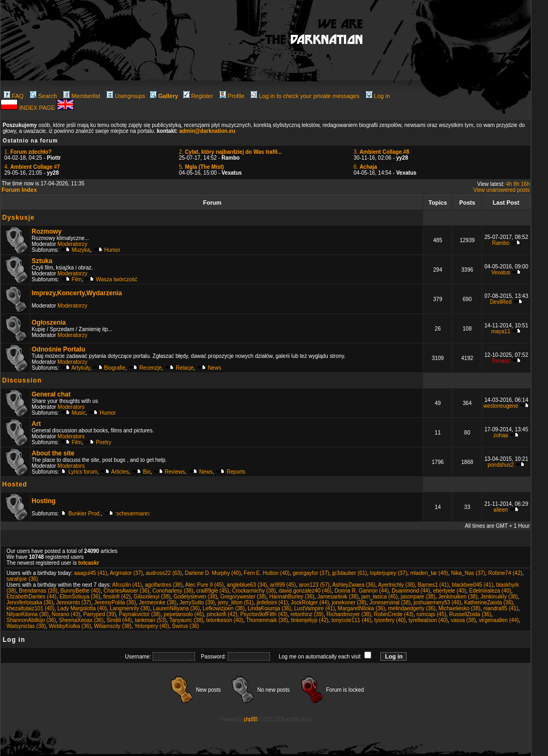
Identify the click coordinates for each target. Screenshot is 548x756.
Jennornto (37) (74, 602)
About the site (53, 453)
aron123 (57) (314, 585)
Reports (236, 472)
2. (230, 152)
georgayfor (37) (311, 573)
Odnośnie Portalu (58, 349)
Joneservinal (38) (390, 602)
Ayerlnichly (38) (397, 585)
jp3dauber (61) (350, 573)
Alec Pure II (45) (205, 585)
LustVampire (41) (314, 608)
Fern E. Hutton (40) (267, 573)
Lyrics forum (83, 472)
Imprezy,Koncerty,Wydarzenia (77, 293)
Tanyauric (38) (186, 620)
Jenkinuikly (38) (499, 597)
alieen (501, 510)
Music (79, 413)
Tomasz (500, 361)
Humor (112, 250)
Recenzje (151, 368)
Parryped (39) (99, 614)
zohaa (501, 435)
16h (525, 184)
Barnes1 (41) (433, 585)
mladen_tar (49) (429, 573)
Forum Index (19, 190)
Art (36, 424)
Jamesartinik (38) (338, 597)
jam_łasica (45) (380, 597)
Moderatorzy (72, 244)
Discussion (22, 380)
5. (201, 167)
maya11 (501, 331)
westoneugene (501, 406)
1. (28, 152)
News (215, 368)
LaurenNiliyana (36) (177, 608)
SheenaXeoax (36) (81, 620)
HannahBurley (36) (292, 597)
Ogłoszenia (49, 323)
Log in (378, 96)
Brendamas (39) (38, 591)
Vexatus (501, 272)
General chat (51, 394)
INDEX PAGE (38, 108)
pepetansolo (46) (183, 614)
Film (77, 279)
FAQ (14, 96)
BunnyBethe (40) (81, 591)
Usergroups (126, 96)
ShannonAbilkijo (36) (31, 620)
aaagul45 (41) (91, 573)
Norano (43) (66, 614)
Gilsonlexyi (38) (152, 597)
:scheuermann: (133, 514)
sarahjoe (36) (22, 579)
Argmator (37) (126, 573)
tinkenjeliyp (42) (310, 620)
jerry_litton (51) (236, 602)
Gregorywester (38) (243, 597)
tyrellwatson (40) (428, 620)
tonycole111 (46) (352, 620)
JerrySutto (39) (197, 602)
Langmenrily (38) (130, 608)
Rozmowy (47, 231)
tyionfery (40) (390, 620)
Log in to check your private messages (305, 96)
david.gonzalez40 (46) (305, 591)
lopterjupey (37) (389, 573)
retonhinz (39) (307, 614)
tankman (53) (151, 620)
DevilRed (501, 302)
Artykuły (81, 368)
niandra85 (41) (501, 608)
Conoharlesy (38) (173, 591)
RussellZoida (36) (470, 614)
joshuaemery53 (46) (437, 602)
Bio (147, 472)
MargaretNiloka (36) (362, 608)
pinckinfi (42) (222, 614)
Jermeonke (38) (157, 602)
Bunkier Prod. (85, 514)
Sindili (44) (119, 620)
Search (43, 96)
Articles (120, 472)
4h (509, 184)
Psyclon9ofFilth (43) (264, 614)
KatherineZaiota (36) (488, 602)
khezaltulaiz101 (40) (31, 608)
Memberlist (82, 96)
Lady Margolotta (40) (82, 608)
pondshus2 (501, 465)
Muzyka (81, 250)
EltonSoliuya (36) (80, 597)
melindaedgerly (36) (412, 608)
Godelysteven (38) (196, 597)
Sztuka (42, 261)
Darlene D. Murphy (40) (213, 573)
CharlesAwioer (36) (126, 591)
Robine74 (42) (505, 573)
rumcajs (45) (431, 614)
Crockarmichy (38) (254, 591)
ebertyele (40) (449, 591)
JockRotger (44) (310, 602)
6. (365, 167)
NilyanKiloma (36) (28, 614)
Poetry (104, 442)
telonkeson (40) (225, 620)
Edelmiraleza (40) (490, 591)
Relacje (185, 368)
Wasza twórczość (117, 279)
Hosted (15, 484)
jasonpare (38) (418, 597)
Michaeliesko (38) (459, 608)
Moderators (71, 407)
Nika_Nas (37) (468, 573)
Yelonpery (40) (152, 626)
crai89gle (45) (213, 591)
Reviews (175, 472)
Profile (232, 96)
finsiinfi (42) (117, 597)
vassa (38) (464, 620)
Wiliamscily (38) (112, 626)
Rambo (501, 243)
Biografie (114, 368)
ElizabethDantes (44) (31, 597)
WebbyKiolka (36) (70, 626)
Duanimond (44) (411, 591)
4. (32, 167)
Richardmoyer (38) (349, 614)
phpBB (250, 719)
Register (198, 96)
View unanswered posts (502, 190)
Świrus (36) (186, 626)
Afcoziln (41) (127, 585)
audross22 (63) (164, 573)
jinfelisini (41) (272, 602)
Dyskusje (18, 218)
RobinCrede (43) (394, 614)
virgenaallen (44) (499, 620)
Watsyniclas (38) (26, 626)
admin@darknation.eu (207, 131)
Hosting (44, 501)
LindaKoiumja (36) (269, 608)
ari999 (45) (283, 585)
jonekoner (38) (349, 602)
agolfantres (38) (163, 585)
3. (381, 152)
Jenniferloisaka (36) (30, 602)
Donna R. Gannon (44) (361, 591)
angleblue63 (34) (247, 585)
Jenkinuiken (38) (458, 597)
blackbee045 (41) (472, 585)
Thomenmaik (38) (267, 620)
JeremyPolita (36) (115, 602)
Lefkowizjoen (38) (223, 608)
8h (516, 184)
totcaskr (89, 563)
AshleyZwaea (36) (354, 585)
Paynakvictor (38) (140, 614)
